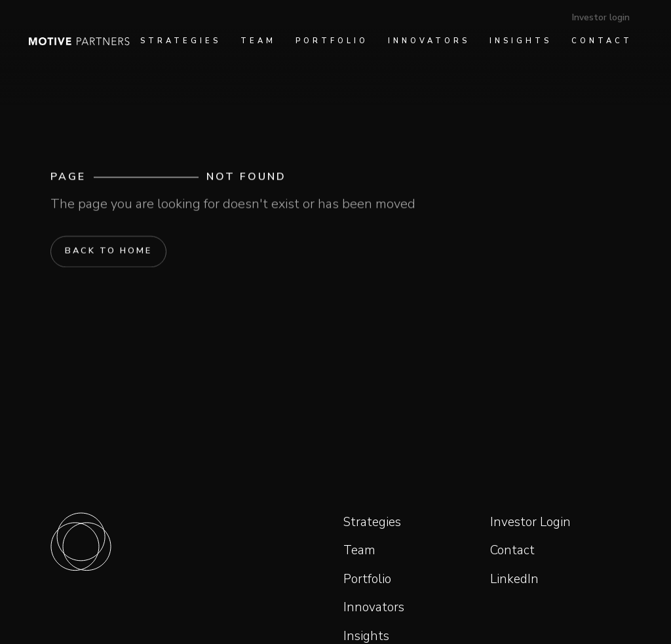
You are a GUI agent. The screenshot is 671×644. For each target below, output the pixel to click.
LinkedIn (514, 579)
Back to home (108, 252)
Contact (512, 550)
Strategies (372, 522)
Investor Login (530, 522)
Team (359, 550)
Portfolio (367, 579)
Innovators (374, 607)
